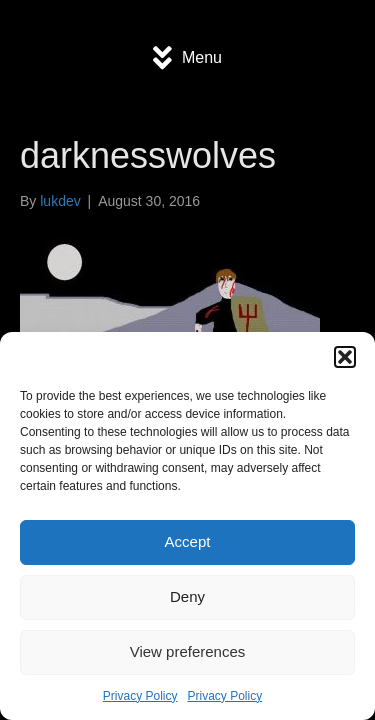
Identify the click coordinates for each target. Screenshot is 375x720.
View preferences (188, 651)
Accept (188, 541)
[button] (345, 357)
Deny (187, 596)
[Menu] (187, 58)
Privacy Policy (140, 696)
